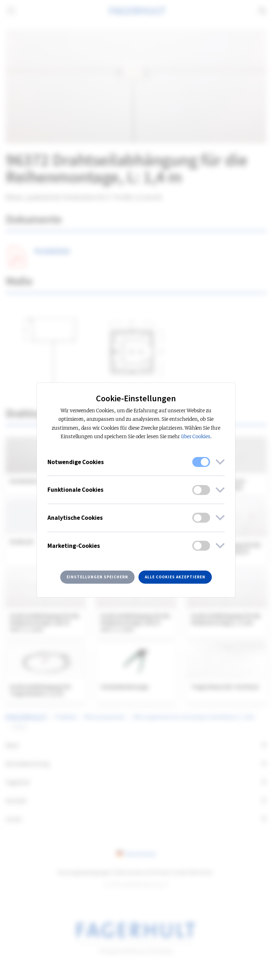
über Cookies (196, 437)
